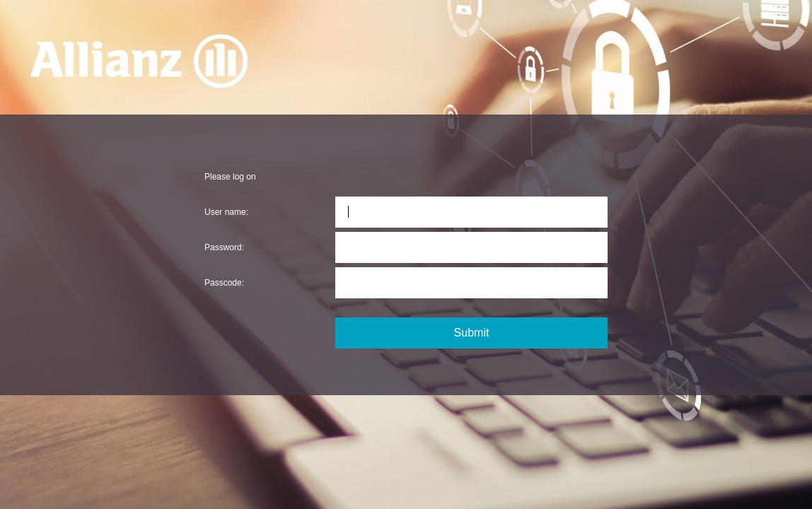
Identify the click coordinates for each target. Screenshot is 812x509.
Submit (472, 333)
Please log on (230, 177)
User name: (226, 212)
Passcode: (224, 283)
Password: (224, 247)
